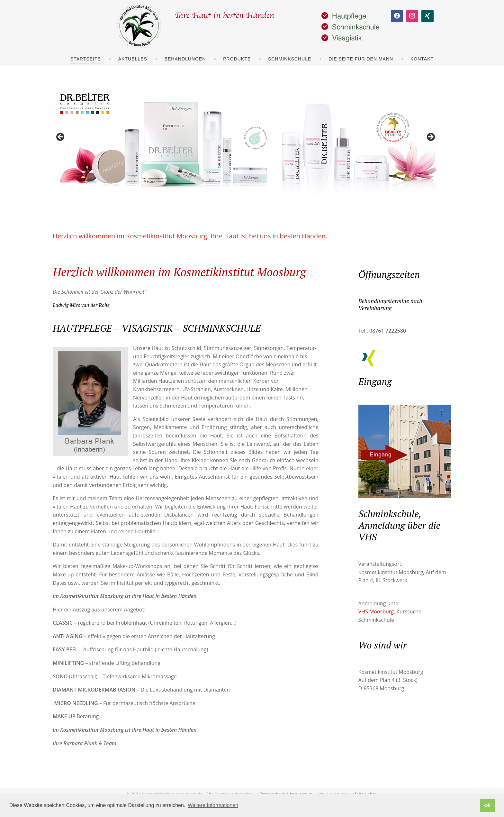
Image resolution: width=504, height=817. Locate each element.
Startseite (86, 59)
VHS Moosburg (376, 611)
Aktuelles (133, 59)
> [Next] (430, 137)
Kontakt (422, 59)
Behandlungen (185, 59)
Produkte (237, 59)
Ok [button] (487, 805)
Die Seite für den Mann (361, 59)
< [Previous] (61, 137)
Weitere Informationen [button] (213, 805)
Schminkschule (290, 59)
